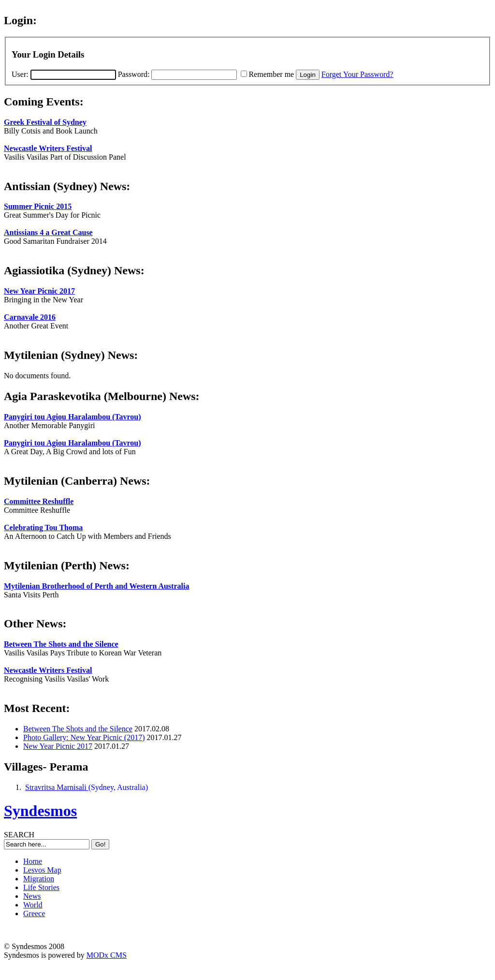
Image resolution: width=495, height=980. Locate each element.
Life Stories (41, 887)
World (33, 905)
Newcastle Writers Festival (48, 148)
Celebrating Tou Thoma (43, 527)
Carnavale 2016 (30, 317)
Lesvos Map (42, 870)
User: (64, 74)
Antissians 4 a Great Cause (48, 232)
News (32, 896)
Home (33, 861)
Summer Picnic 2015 (38, 206)
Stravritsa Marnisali (57, 787)
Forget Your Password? (357, 74)
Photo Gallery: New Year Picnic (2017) (84, 737)
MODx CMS (107, 955)
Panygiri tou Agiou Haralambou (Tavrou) (73, 417)
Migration (39, 879)
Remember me (271, 74)
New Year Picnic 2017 (39, 291)
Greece (34, 913)
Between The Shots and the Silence (61, 644)
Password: (178, 74)
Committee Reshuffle (39, 501)
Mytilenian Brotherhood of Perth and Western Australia (96, 586)
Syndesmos (40, 811)
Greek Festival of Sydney (45, 122)
